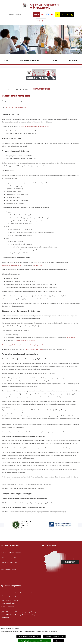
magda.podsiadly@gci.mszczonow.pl (12, 265)
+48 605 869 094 (37, 265)
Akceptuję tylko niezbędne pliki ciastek (34, 641)
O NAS (9, 89)
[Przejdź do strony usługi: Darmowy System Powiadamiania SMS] (43, 21)
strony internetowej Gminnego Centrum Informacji (34, 126)
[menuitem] (6, 60)
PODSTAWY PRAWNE (22, 89)
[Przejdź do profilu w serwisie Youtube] (52, 15)
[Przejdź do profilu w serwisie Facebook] (47, 15)
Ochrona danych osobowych (29, 636)
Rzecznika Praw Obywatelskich (34, 349)
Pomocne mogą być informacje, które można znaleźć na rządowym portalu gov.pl (24, 345)
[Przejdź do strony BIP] (42, 15)
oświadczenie (54, 166)
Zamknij (59, 641)
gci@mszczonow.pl (11, 569)
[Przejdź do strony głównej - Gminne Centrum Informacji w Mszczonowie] (41, 6)
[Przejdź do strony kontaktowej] (39, 21)
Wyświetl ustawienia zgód (54, 636)
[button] (2, 525)
